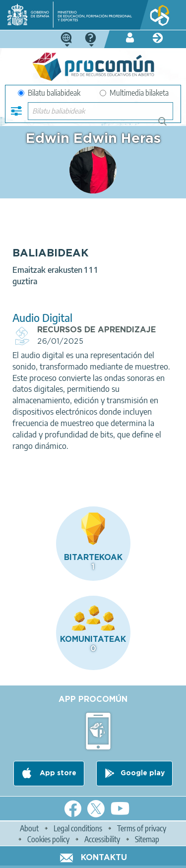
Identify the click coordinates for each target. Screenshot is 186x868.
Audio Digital (42, 318)
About (29, 828)
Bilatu (167, 125)
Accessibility (102, 839)
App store (57, 773)
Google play (143, 773)
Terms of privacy (142, 828)
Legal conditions (78, 828)
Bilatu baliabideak (49, 93)
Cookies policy (48, 839)
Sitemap (147, 839)
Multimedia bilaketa (134, 93)
